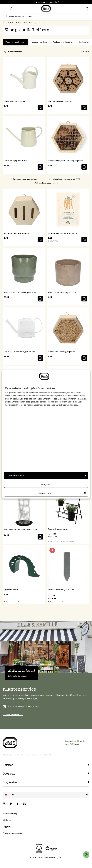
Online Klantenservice (13, 715)
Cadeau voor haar (39, 42)
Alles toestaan (47, 475)
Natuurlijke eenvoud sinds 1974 (66, 179)
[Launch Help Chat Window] (86, 855)
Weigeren (46, 485)
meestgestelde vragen (27, 698)
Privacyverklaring (10, 814)
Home (5, 23)
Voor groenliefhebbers (15, 42)
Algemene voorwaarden (12, 833)
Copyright (7, 827)
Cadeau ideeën (23, 23)
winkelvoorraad (70, 541)
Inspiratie (10, 782)
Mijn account (11, 9)
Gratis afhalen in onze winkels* (47, 2)
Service (8, 765)
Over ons (9, 774)
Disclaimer (7, 820)
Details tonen (62, 493)
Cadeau (13, 23)
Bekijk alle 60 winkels (18, 676)
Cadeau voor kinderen (63, 42)
